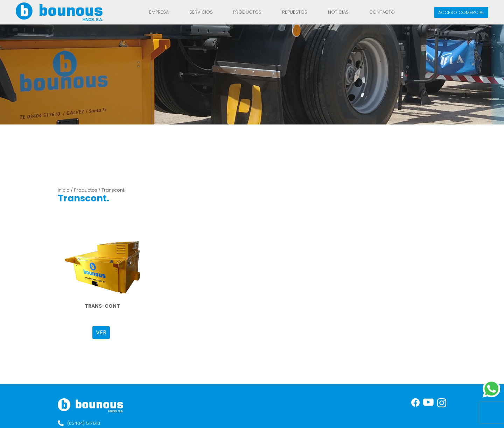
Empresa (159, 12)
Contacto (382, 12)
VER (101, 332)
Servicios (201, 12)
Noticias (338, 12)
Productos (247, 12)
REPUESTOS (295, 12)
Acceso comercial (461, 12)
